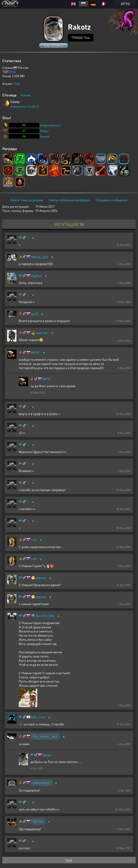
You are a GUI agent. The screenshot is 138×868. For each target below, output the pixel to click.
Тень (17, 83)
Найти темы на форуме (27, 200)
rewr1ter (42, 333)
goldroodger (41, 782)
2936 (13, 72)
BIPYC (35, 353)
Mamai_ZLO (39, 257)
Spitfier (38, 821)
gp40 (34, 314)
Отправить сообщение (111, 200)
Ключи (26, 95)
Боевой (45, 136)
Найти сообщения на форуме (69, 200)
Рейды (44, 131)
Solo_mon (38, 717)
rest (34, 540)
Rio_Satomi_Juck (45, 736)
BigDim (36, 276)
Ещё (69, 860)
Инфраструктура (50, 125)
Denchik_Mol (45, 616)
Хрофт (47, 755)
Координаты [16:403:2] (25, 107)
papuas (41, 578)
